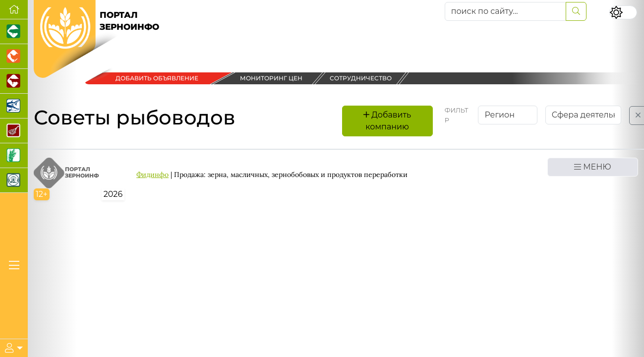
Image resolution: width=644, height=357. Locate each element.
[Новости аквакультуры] (14, 106)
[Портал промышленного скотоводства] (14, 81)
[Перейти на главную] (14, 10)
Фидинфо (152, 175)
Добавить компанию (387, 121)
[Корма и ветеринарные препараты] (14, 180)
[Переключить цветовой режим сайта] (623, 12)
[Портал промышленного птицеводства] (14, 57)
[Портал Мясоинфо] (14, 131)
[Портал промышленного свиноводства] (14, 32)
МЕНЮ (593, 167)
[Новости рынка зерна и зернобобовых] (14, 156)
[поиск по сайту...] (506, 11)
